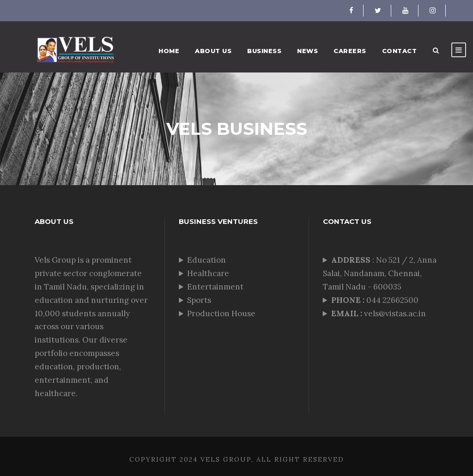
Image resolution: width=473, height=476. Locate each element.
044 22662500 (376, 300)
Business (264, 51)
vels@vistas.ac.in (379, 313)
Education (206, 260)
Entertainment (215, 287)
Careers (350, 51)
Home (169, 51)
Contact (400, 51)
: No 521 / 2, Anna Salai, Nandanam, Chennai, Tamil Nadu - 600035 (380, 273)
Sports (199, 300)
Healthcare (208, 273)
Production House (221, 313)
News (307, 51)
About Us (213, 51)
